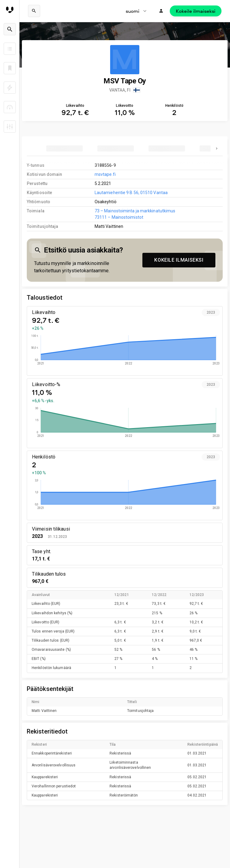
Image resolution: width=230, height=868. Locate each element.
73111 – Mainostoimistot (119, 217)
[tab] (64, 148)
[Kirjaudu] (161, 11)
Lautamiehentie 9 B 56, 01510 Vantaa (131, 193)
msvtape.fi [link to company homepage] (105, 174)
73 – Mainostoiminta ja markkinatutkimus (135, 211)
